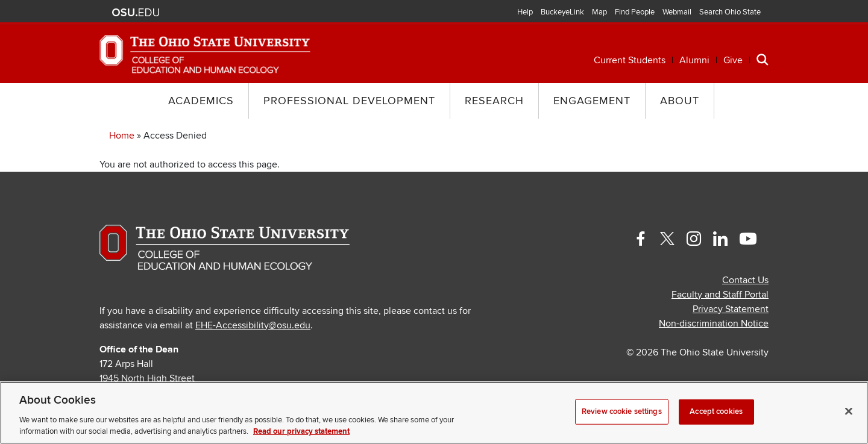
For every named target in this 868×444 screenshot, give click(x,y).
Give (733, 60)
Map (599, 12)
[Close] (849, 411)
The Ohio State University (136, 13)
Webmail (677, 12)
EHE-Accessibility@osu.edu (253, 325)
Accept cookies (716, 411)
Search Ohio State (730, 12)
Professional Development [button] (349, 101)
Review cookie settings (622, 411)
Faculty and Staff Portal (720, 295)
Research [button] (494, 101)
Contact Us (745, 280)
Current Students (630, 60)
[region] (434, 413)
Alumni (694, 60)
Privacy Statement (731, 309)
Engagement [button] (592, 101)
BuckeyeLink (562, 12)
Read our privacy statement (301, 431)
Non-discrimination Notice (714, 324)
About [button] (680, 101)
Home (122, 136)
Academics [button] (201, 101)
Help (525, 12)
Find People (635, 12)
